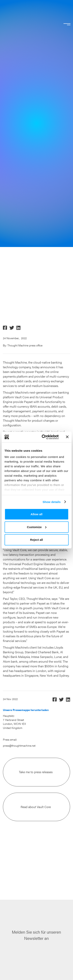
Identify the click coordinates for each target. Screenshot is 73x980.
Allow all (36, 514)
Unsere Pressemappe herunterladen (26, 710)
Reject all (37, 540)
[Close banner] (67, 437)
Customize (37, 527)
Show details (52, 502)
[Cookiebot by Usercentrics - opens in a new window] (44, 437)
